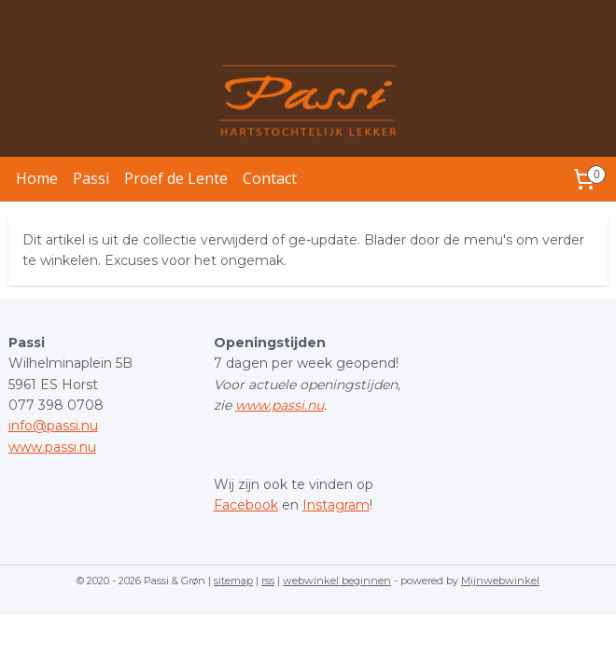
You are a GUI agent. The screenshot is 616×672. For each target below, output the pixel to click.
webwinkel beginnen (337, 581)
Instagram (336, 505)
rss (268, 581)
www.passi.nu (52, 447)
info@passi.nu (53, 426)
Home (37, 178)
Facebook (246, 505)
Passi (91, 178)
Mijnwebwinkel (500, 581)
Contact (270, 178)
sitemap (233, 581)
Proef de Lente (176, 178)
